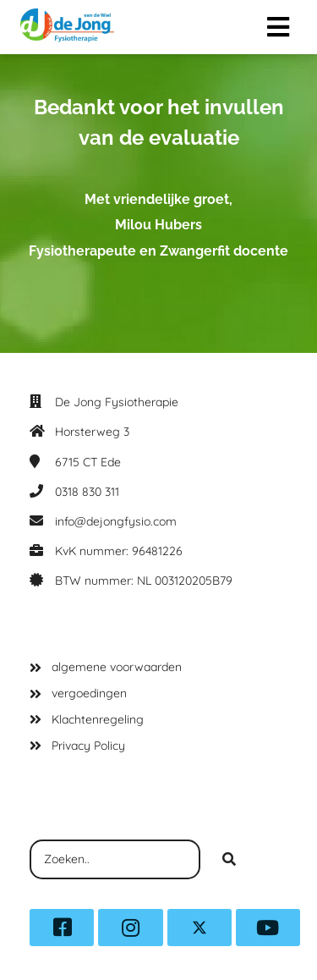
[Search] (229, 860)
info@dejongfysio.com (116, 521)
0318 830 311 (87, 492)
